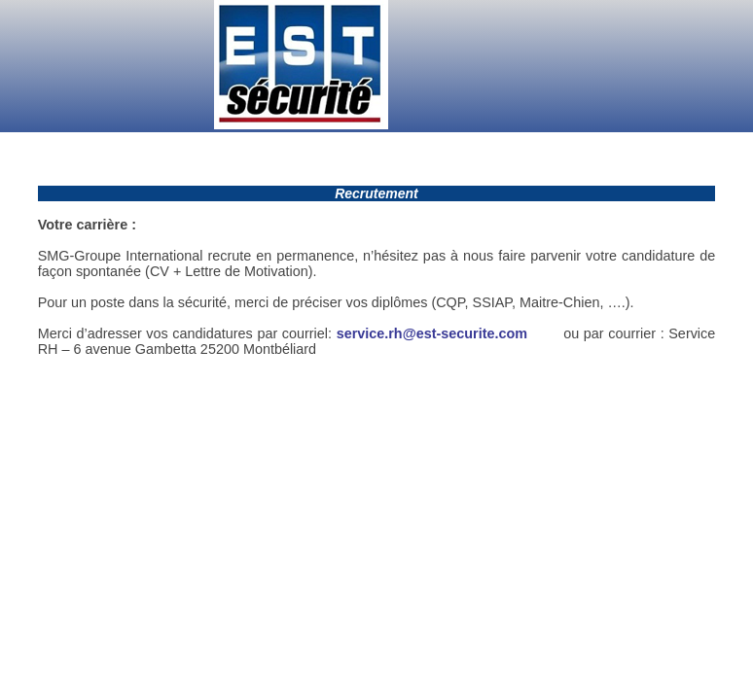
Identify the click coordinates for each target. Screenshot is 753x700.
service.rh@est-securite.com (434, 333)
